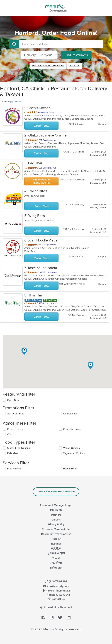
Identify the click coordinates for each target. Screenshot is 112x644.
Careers (56, 520)
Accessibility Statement (56, 607)
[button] (90, 365)
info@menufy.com (56, 586)
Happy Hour (70, 469)
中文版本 (56, 548)
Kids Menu (13, 453)
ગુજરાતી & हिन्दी (56, 553)
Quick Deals (70, 414)
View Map (75, 66)
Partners (56, 515)
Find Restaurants (76, 55)
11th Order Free (16, 414)
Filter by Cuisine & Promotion (48, 66)
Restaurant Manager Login (56, 505)
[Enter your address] (61, 44)
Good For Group (72, 429)
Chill (10, 434)
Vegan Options (71, 448)
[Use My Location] (14, 44)
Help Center (56, 510)
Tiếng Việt (56, 568)
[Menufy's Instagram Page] (52, 618)
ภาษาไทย (56, 563)
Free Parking (14, 469)
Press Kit (56, 539)
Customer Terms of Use (56, 529)
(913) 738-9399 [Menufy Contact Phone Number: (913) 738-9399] (56, 581)
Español (56, 544)
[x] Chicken (16, 102)
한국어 (56, 558)
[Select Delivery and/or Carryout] (39, 55)
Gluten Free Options (19, 448)
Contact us (56, 599)
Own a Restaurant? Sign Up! (56, 492)
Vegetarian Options (74, 453)
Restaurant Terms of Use (56, 534)
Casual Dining (15, 429)
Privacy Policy (56, 524)
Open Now (13, 400)
